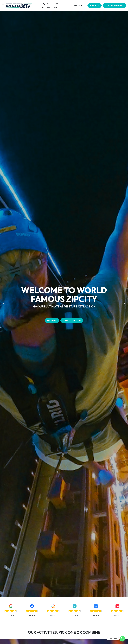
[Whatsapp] (122, 639)
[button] (3, 303)
